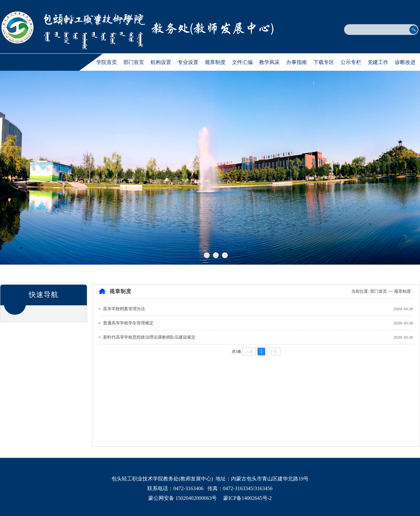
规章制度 (215, 62)
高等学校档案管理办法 (124, 309)
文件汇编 (242, 62)
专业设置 (188, 62)
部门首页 (134, 62)
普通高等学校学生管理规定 (128, 323)
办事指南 (297, 62)
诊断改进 (405, 62)
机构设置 (161, 62)
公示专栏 (351, 62)
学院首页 (107, 62)
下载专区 (324, 62)
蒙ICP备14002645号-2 (247, 498)
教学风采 (269, 62)
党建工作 (378, 62)
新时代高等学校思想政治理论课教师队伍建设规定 (149, 337)
